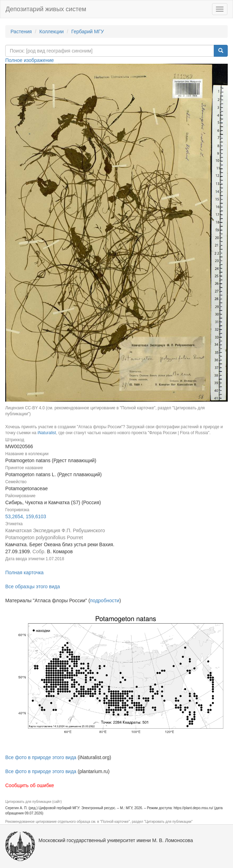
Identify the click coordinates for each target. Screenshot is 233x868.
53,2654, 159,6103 (26, 516)
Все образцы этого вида (33, 586)
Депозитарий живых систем (46, 9)
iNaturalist (47, 433)
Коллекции (52, 32)
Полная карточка (24, 572)
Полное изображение (30, 60)
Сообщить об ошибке (30, 785)
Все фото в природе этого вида (41, 757)
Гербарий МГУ (88, 32)
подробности (105, 600)
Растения (21, 32)
